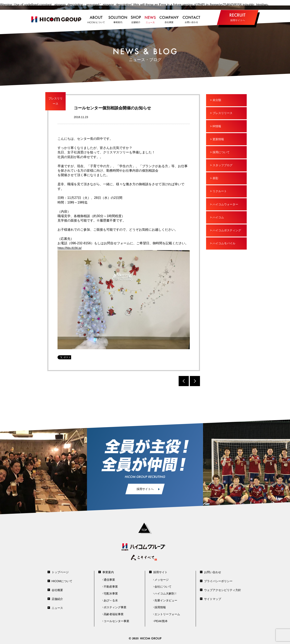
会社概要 (57, 590)
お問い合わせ (213, 572)
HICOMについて (62, 581)
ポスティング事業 (115, 607)
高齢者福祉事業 (114, 614)
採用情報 (160, 607)
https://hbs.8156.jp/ (70, 248)
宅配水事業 (111, 593)
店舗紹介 (57, 599)
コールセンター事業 (116, 621)
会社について (163, 587)
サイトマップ (213, 599)
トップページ (60, 572)
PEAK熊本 (161, 621)
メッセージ (162, 580)
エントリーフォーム (167, 614)
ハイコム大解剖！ (166, 593)
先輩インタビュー (166, 600)
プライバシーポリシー (218, 581)
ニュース (57, 608)
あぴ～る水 (111, 600)
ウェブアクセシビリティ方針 (223, 590)
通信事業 (109, 580)
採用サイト (160, 572)
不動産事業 (111, 587)
